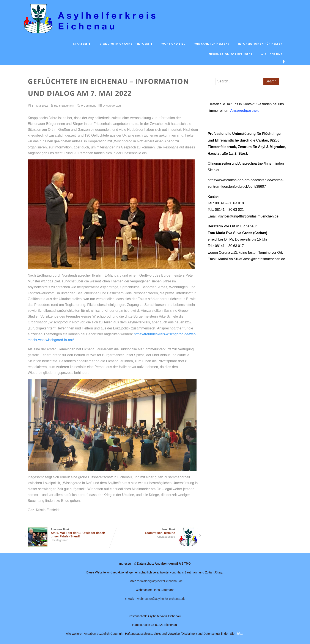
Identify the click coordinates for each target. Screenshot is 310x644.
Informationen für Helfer (260, 44)
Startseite (82, 44)
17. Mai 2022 (40, 106)
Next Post (155, 531)
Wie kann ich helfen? (212, 44)
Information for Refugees (230, 54)
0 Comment (88, 106)
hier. (240, 634)
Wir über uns (272, 54)
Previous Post (70, 533)
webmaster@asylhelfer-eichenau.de (161, 599)
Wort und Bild (174, 44)
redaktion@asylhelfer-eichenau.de (160, 581)
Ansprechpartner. (244, 111)
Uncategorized (112, 106)
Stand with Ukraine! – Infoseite (126, 44)
